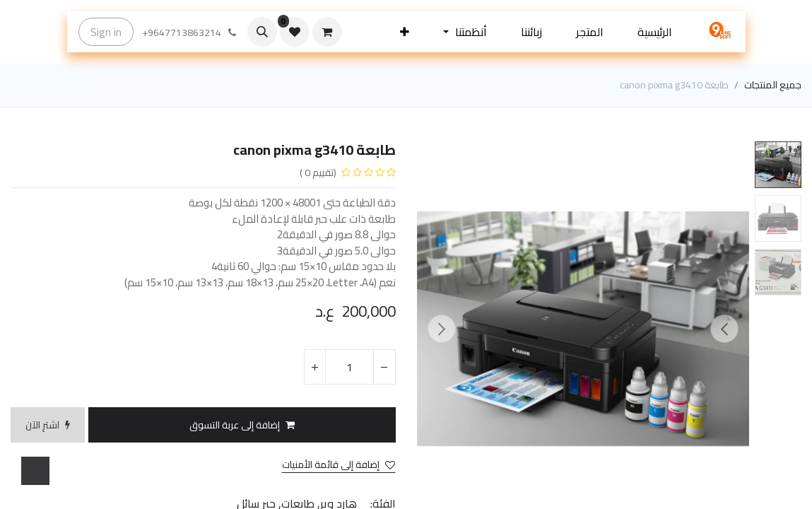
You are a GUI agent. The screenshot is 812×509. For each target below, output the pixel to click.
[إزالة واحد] (384, 367)
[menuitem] (655, 32)
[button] (405, 32)
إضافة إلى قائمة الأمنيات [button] (339, 465)
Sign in (106, 32)
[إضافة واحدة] (315, 367)
